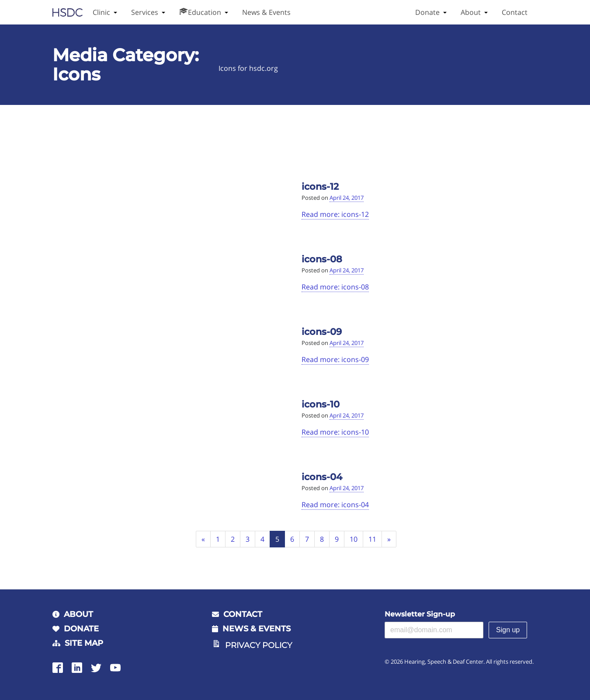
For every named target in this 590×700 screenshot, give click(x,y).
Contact (515, 12)
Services (145, 12)
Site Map (84, 643)
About (471, 12)
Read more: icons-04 (335, 505)
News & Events (266, 12)
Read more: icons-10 (335, 432)
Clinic (101, 12)
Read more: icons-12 (335, 214)
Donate (427, 12)
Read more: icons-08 (335, 287)
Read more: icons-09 (335, 359)
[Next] (389, 539)
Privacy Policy (259, 645)
